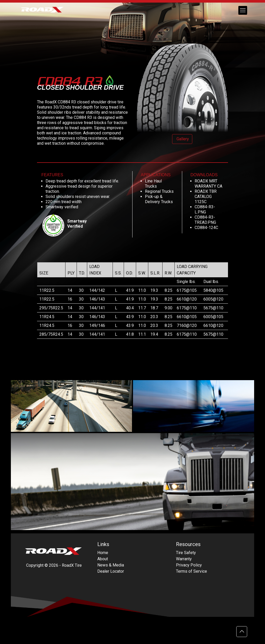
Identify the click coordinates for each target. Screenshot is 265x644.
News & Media (111, 565)
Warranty (184, 559)
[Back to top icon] (242, 632)
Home (103, 553)
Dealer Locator (111, 571)
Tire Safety (186, 553)
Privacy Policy (189, 565)
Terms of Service (192, 571)
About (103, 559)
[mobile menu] (243, 10)
